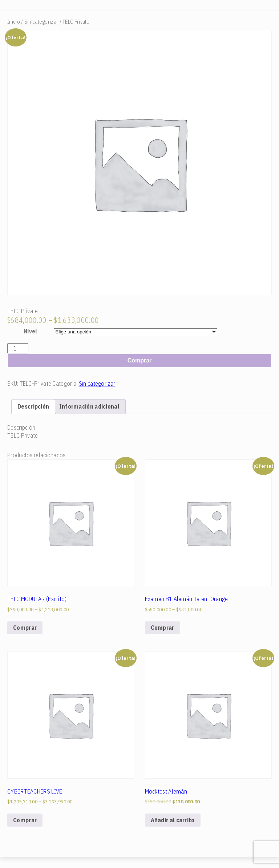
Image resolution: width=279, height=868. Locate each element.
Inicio (14, 22)
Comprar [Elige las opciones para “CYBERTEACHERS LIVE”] (25, 820)
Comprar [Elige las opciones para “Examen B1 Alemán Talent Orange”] (163, 628)
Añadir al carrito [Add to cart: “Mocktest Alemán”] (173, 820)
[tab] (33, 406)
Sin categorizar (41, 22)
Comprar (140, 360)
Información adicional (89, 406)
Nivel (31, 331)
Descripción (33, 406)
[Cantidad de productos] (18, 348)
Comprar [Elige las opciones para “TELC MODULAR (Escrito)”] (25, 628)
